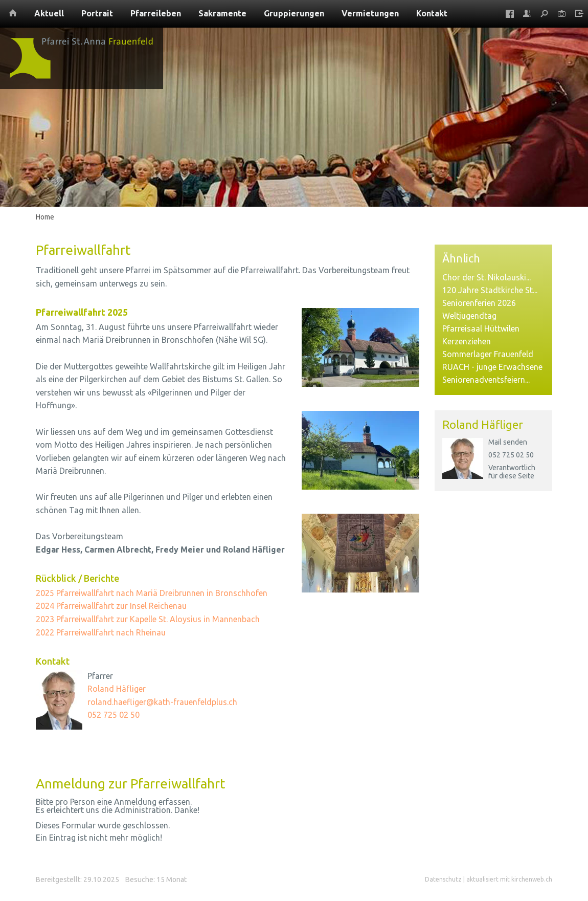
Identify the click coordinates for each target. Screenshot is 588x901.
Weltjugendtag (469, 316)
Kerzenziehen (467, 341)
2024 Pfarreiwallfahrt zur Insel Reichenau (111, 606)
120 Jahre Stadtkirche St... (490, 290)
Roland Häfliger (483, 424)
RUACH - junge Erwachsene (492, 367)
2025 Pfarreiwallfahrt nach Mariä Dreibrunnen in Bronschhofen (152, 593)
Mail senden (508, 442)
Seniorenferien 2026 (479, 303)
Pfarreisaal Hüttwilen (481, 328)
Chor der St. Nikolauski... (487, 277)
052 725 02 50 (511, 455)
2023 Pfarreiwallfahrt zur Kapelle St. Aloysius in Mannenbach (148, 619)
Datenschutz (443, 879)
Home (45, 217)
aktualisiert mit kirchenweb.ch (509, 879)
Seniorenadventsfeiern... (486, 380)
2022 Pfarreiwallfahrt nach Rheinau (101, 632)
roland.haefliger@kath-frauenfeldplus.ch (162, 702)
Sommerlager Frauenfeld (488, 354)
